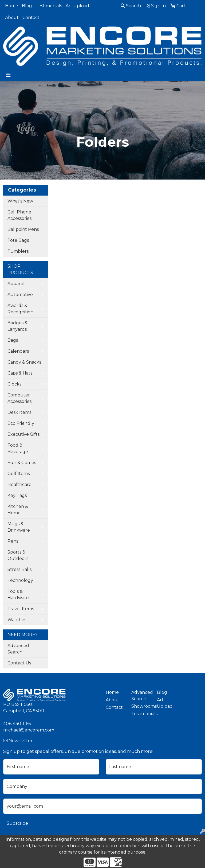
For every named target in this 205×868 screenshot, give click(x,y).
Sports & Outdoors (18, 555)
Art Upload (77, 6)
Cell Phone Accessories (19, 215)
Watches (17, 620)
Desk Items (19, 412)
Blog (27, 6)
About (12, 17)
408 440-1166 (17, 724)
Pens (13, 541)
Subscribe (17, 823)
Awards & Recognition (20, 309)
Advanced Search (18, 649)
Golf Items (19, 474)
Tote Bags (18, 240)
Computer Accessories (19, 398)
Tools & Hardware (18, 595)
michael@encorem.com (29, 730)
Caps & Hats (20, 373)
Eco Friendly (21, 423)
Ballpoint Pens (23, 229)
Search (131, 6)
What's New (20, 201)
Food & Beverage (18, 448)
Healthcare (19, 484)
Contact (31, 17)
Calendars (18, 351)
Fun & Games (22, 463)
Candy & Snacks (24, 362)
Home (12, 6)
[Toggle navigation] (8, 75)
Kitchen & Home (18, 510)
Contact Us (19, 663)
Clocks (14, 384)
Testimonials (49, 6)
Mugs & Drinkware (19, 527)
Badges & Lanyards (17, 326)
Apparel (16, 284)
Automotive (20, 295)
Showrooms (141, 706)
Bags (13, 340)
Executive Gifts (23, 434)
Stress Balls (19, 569)
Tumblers (18, 251)
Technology (20, 580)
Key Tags (17, 495)
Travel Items (21, 609)
